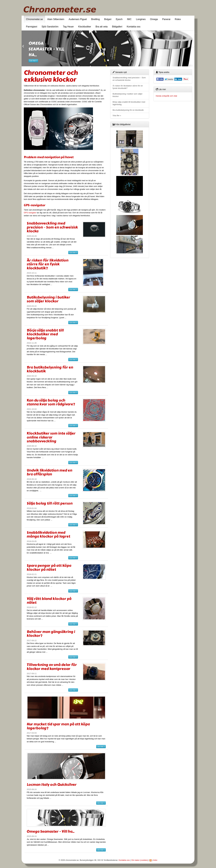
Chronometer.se (34, 19)
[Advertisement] (173, 148)
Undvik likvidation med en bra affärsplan (49, 472)
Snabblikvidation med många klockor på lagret (48, 534)
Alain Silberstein (56, 19)
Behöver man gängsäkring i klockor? (51, 634)
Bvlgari (108, 19)
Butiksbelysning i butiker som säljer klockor (48, 299)
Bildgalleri (117, 27)
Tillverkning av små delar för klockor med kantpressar (52, 667)
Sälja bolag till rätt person (50, 503)
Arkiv (155, 860)
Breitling (95, 19)
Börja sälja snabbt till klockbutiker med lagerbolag (45, 334)
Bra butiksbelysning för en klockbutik (50, 369)
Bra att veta (101, 27)
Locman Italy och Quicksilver (52, 785)
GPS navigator (30, 213)
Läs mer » (33, 61)
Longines (141, 19)
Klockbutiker (85, 27)
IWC (129, 19)
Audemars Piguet (78, 19)
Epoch (119, 19)
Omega (154, 19)
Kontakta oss (134, 27)
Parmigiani (32, 27)
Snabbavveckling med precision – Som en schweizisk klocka (52, 227)
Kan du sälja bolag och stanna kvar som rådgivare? (51, 402)
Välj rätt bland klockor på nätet (49, 601)
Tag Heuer (68, 27)
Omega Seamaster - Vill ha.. (51, 831)
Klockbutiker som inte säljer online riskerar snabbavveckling (51, 437)
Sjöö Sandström (50, 27)
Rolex (178, 19)
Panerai (166, 19)
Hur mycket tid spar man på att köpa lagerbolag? (58, 726)
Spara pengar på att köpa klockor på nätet (49, 567)
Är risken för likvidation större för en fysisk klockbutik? (48, 264)
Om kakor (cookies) (140, 860)
